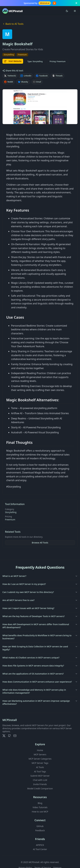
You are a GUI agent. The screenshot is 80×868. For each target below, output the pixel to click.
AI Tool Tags (40, 771)
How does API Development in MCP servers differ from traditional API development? (40, 626)
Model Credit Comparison (40, 788)
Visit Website (13, 61)
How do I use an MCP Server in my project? (40, 584)
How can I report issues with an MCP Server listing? (40, 608)
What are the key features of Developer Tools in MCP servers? (40, 616)
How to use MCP (40, 812)
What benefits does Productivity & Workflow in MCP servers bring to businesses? (40, 637)
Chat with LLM (40, 780)
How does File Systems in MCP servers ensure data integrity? (40, 666)
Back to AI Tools (13, 24)
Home (40, 750)
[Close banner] (76, 3)
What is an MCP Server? (40, 576)
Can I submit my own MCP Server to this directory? (40, 592)
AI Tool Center (40, 849)
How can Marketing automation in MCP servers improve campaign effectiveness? (40, 702)
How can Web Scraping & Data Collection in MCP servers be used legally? (40, 648)
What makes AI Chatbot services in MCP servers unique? (40, 658)
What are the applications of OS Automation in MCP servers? (40, 674)
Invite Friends (40, 784)
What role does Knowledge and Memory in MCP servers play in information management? (40, 691)
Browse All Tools (40, 543)
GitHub (40, 826)
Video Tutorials (40, 807)
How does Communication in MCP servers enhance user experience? (40, 682)
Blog (40, 803)
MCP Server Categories (40, 759)
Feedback (40, 830)
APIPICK (40, 845)
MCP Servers (40, 754)
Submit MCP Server (40, 776)
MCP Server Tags (40, 763)
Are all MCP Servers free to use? (40, 600)
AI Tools (40, 767)
